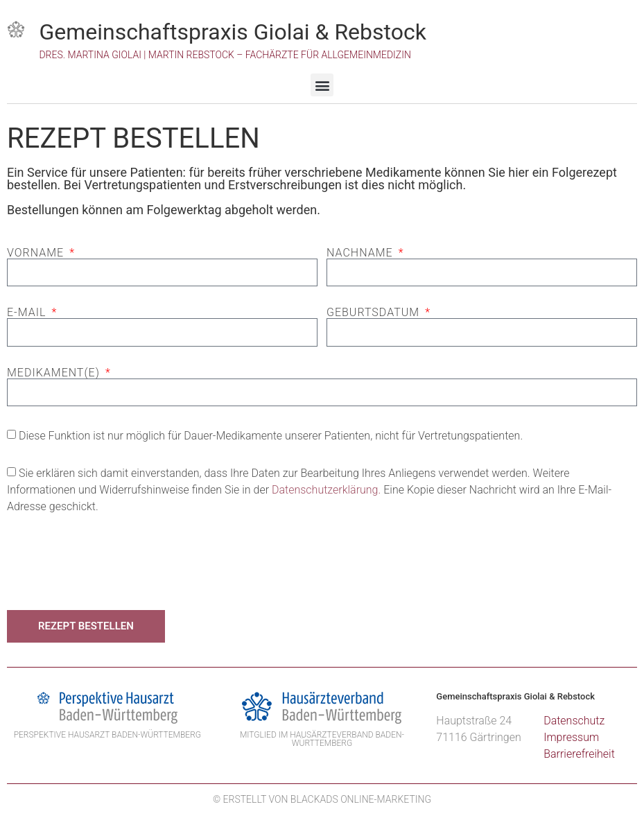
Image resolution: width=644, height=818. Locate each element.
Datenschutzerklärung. (326, 490)
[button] (322, 85)
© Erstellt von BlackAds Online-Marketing (322, 799)
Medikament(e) (55, 373)
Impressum (571, 737)
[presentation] (112, 562)
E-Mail (28, 313)
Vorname (37, 253)
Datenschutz (574, 721)
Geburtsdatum (375, 313)
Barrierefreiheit (579, 754)
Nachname (361, 253)
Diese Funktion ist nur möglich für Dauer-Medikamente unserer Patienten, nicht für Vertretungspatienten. (271, 436)
